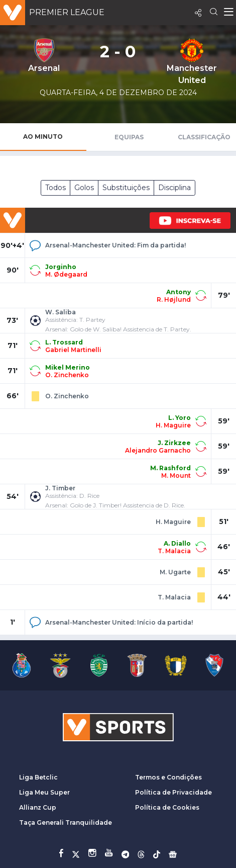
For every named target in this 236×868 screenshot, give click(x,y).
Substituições (126, 188)
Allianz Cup (38, 807)
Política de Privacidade (173, 792)
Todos (55, 188)
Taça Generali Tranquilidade (66, 822)
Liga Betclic (38, 777)
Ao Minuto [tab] (43, 137)
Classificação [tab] (204, 137)
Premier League (67, 12)
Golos (84, 188)
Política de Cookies (167, 807)
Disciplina (174, 188)
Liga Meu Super (44, 792)
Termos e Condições (168, 777)
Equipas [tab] (129, 137)
